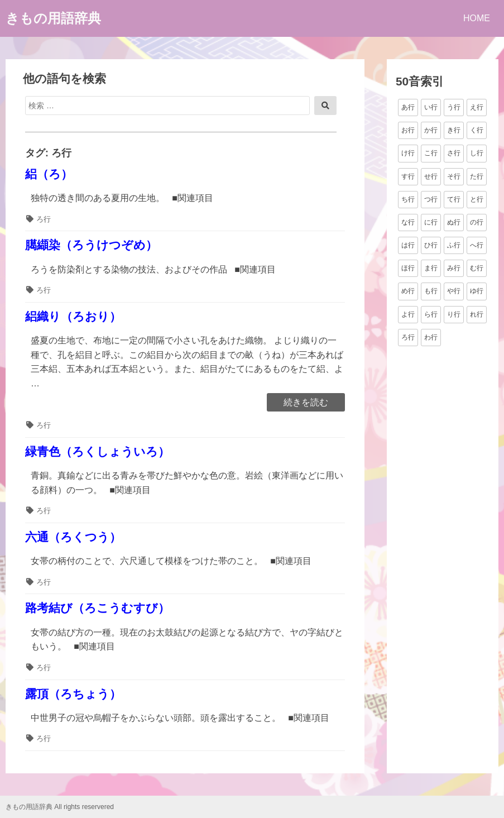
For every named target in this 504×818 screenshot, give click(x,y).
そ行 (454, 176)
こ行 (431, 153)
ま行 (431, 268)
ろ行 (44, 219)
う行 (454, 107)
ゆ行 (477, 291)
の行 (477, 222)
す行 (408, 176)
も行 (431, 291)
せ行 (431, 176)
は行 (408, 245)
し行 (477, 153)
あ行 (408, 107)
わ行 (431, 337)
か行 (431, 130)
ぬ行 (454, 222)
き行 (454, 130)
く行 (477, 130)
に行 (431, 222)
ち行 (408, 199)
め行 (408, 291)
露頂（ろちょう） (73, 694)
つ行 (431, 199)
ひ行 (431, 245)
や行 (454, 291)
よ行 (408, 314)
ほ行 (408, 268)
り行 (454, 314)
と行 (477, 199)
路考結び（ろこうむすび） (97, 608)
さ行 (454, 153)
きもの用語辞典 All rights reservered (60, 807)
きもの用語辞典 (53, 18)
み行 (454, 268)
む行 (477, 268)
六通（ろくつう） (73, 537)
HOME (477, 18)
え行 (477, 107)
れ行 (477, 314)
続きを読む (306, 403)
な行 (408, 222)
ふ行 (454, 245)
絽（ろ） (49, 174)
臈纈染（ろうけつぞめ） (91, 245)
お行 (408, 130)
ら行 (431, 314)
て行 (454, 199)
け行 (408, 153)
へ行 (477, 245)
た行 (477, 176)
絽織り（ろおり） (73, 316)
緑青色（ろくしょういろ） (97, 451)
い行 (431, 107)
